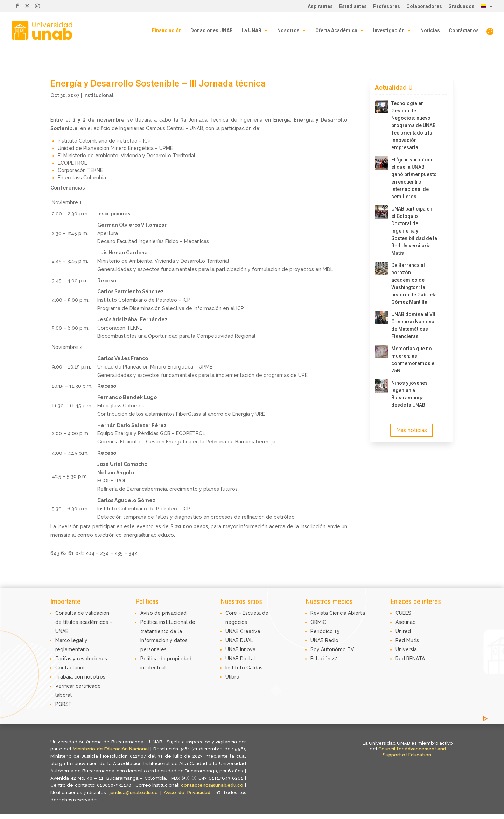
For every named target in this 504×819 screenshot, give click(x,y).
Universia (406, 649)
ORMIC (318, 622)
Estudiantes (353, 6)
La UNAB (251, 31)
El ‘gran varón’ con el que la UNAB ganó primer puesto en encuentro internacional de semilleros (414, 178)
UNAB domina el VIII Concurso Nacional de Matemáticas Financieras (414, 325)
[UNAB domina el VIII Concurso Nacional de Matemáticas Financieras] (381, 317)
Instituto (236, 668)
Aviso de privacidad (163, 613)
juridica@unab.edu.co (134, 793)
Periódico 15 (325, 631)
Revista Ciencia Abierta (338, 613)
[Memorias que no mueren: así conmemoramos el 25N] (381, 352)
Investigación (389, 31)
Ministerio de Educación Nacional (111, 749)
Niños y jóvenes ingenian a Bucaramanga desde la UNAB (409, 394)
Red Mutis (407, 640)
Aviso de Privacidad (188, 793)
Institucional (98, 95)
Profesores (387, 6)
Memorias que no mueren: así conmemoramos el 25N (414, 360)
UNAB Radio (324, 640)
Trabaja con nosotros (80, 677)
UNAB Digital (240, 659)
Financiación (167, 31)
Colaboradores (424, 6)
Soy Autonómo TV (332, 649)
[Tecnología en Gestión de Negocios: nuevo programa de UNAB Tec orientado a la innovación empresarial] (381, 106)
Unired (403, 631)
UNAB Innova (240, 649)
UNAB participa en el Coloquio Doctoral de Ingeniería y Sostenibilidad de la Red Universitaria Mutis (414, 231)
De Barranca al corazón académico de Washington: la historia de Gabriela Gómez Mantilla (414, 284)
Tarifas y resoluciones (81, 659)
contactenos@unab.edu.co (212, 785)
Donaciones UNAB (212, 31)
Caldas (254, 668)
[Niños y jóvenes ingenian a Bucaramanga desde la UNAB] (381, 386)
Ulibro (232, 677)
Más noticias (412, 430)
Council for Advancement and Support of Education (412, 752)
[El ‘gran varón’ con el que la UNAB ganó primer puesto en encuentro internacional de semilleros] (381, 163)
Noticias (430, 31)
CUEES (403, 613)
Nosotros (288, 31)
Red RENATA (410, 659)
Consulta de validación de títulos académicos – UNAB (84, 622)
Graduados (461, 6)
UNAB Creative (243, 631)
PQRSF (63, 704)
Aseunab (406, 622)
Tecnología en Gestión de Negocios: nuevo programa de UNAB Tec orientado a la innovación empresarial (414, 125)
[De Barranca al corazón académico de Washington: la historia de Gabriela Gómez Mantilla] (381, 268)
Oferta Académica (336, 31)
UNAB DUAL (239, 640)
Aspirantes (320, 6)
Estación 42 (324, 659)
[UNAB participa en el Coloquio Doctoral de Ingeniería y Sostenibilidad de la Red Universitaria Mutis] (381, 212)
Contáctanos (464, 31)
